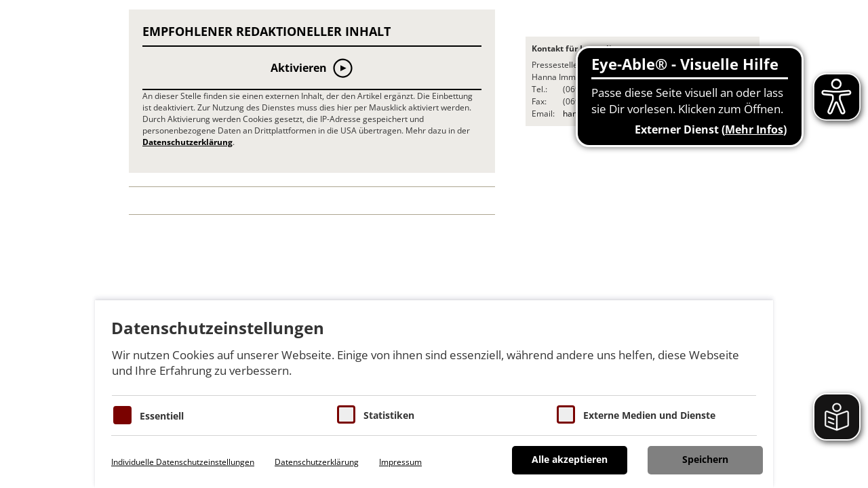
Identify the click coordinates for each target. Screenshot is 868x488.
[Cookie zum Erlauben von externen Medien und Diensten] (566, 414)
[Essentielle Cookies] (122, 415)
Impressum (400, 462)
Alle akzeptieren (570, 459)
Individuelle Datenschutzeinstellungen (183, 462)
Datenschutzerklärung (188, 142)
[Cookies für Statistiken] (346, 414)
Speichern (705, 459)
